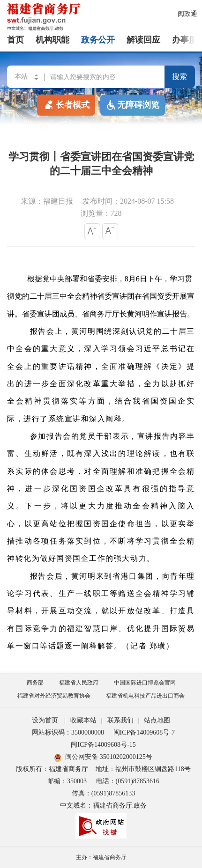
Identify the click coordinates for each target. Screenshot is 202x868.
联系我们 (120, 720)
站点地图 (157, 720)
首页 (15, 40)
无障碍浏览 (133, 105)
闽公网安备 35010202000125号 (103, 757)
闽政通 (187, 14)
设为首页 (45, 720)
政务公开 (98, 40)
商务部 (35, 683)
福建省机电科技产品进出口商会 (145, 696)
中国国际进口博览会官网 (145, 683)
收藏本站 (83, 720)
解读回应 (143, 40)
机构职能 (52, 40)
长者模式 (66, 104)
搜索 (180, 77)
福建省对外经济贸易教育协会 (54, 696)
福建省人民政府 (79, 683)
